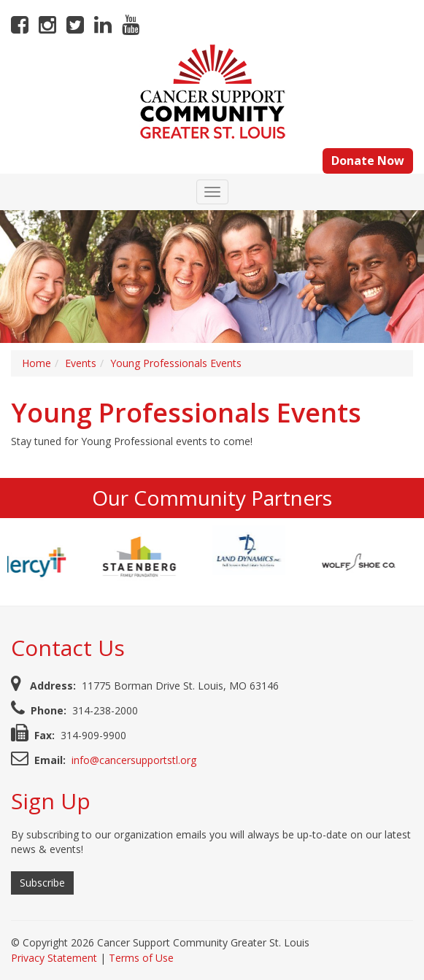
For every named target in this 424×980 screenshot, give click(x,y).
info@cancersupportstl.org (134, 760)
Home (36, 363)
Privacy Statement (54, 958)
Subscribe (42, 883)
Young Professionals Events (176, 363)
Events (81, 363)
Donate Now (368, 161)
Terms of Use (141, 958)
